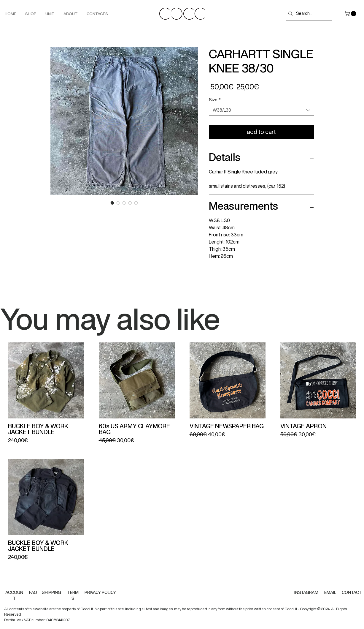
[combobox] (262, 110)
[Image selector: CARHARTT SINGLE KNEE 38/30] (112, 203)
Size (215, 100)
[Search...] (308, 14)
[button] (351, 14)
